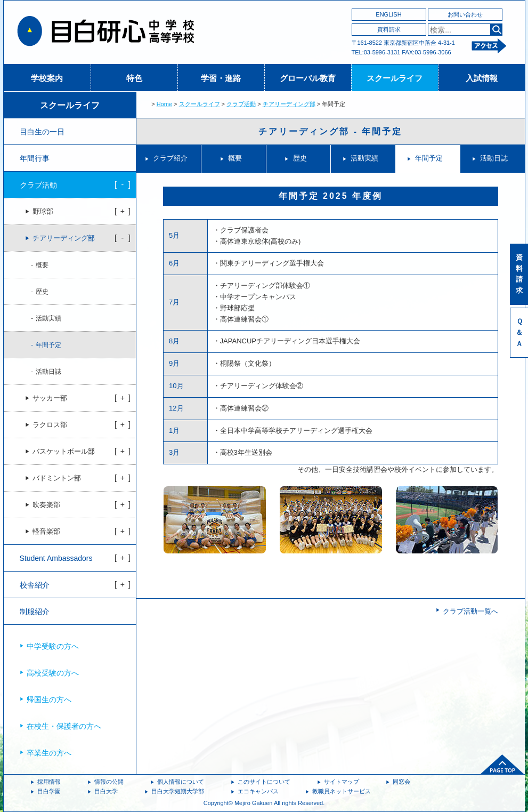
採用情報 (49, 782)
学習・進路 (221, 78)
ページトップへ (502, 765)
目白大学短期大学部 (178, 791)
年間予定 (429, 158)
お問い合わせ (465, 14)
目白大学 (106, 791)
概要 (235, 158)
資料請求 (389, 29)
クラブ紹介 (170, 158)
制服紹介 (35, 612)
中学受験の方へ (53, 646)
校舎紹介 (35, 585)
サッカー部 (50, 398)
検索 (496, 30)
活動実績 (364, 158)
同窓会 (401, 782)
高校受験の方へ (53, 673)
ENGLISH (388, 14)
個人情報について (181, 782)
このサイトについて (264, 782)
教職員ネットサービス (342, 791)
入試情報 (482, 78)
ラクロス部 (50, 425)
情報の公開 (109, 782)
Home (164, 104)
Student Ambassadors (56, 558)
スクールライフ (395, 78)
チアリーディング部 (289, 104)
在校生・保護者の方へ (64, 726)
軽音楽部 (46, 532)
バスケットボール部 (64, 452)
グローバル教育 (308, 78)
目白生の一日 (42, 132)
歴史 (300, 158)
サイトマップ (342, 782)
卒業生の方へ (49, 753)
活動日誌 (494, 158)
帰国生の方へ (49, 700)
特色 (134, 78)
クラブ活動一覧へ (470, 611)
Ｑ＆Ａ (519, 332)
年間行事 (35, 158)
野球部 (43, 212)
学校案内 (47, 78)
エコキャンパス (258, 791)
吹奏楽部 (46, 505)
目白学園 (49, 791)
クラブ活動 (241, 104)
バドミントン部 (57, 478)
